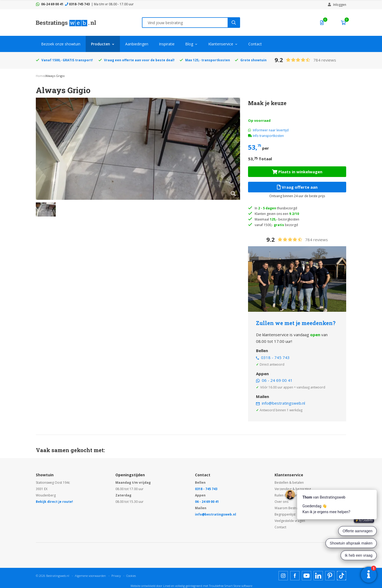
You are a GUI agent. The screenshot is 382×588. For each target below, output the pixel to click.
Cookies (131, 576)
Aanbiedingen (137, 44)
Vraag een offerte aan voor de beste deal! (139, 60)
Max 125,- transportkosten (208, 60)
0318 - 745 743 (275, 357)
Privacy (116, 576)
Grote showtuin (253, 60)
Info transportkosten (268, 136)
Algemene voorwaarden (90, 576)
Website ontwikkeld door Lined (150, 586)
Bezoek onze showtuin (61, 44)
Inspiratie (167, 44)
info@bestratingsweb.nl (283, 403)
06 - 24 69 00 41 (277, 380)
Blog (189, 44)
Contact (255, 44)
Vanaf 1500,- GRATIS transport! (67, 60)
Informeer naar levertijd (268, 130)
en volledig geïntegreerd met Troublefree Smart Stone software (212, 586)
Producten (101, 44)
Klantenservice (221, 44)
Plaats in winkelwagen (297, 172)
